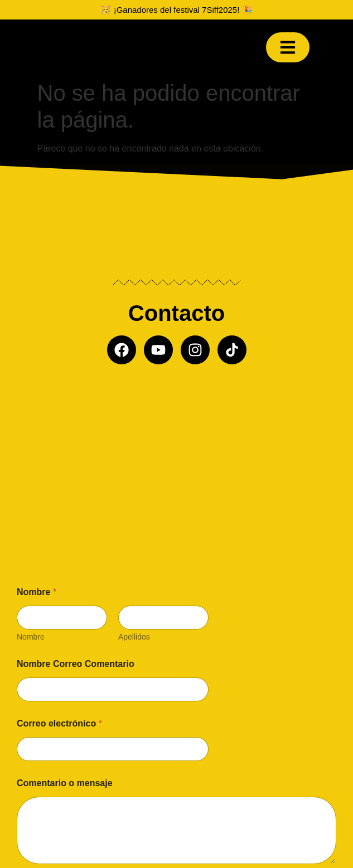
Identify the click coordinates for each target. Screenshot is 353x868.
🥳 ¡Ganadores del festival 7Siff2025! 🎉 (176, 10)
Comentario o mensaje (65, 783)
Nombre (31, 637)
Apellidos (134, 637)
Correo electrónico (59, 723)
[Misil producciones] (176, 459)
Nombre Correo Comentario (76, 664)
